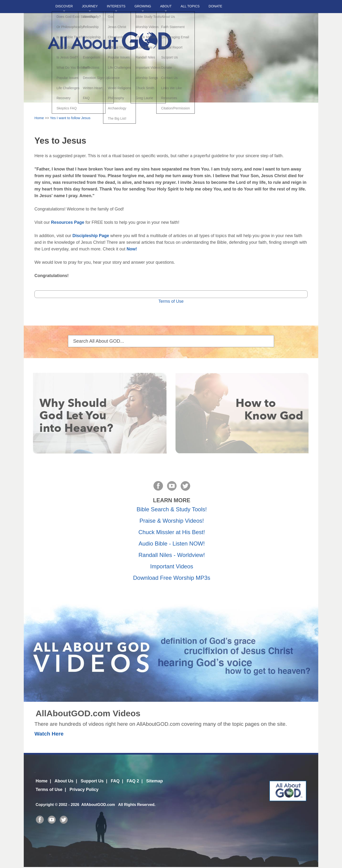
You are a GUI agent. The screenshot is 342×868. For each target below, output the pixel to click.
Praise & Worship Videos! (172, 521)
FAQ (115, 781)
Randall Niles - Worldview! (172, 555)
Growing (143, 6)
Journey (90, 6)
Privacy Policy (84, 790)
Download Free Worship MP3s (172, 578)
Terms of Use (171, 301)
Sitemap (155, 781)
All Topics (190, 6)
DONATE (215, 6)
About (166, 6)
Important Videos (172, 566)
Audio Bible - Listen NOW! (172, 544)
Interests (116, 6)
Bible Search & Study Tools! (172, 509)
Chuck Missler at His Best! (172, 532)
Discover (64, 6)
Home (39, 118)
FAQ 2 (133, 781)
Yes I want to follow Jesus (70, 118)
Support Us (92, 781)
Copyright (45, 805)
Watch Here (49, 734)
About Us (64, 781)
